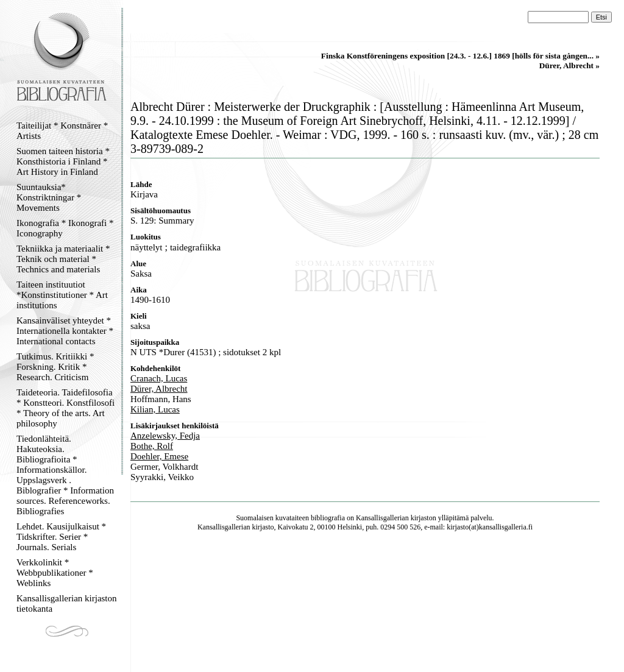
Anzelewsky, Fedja (165, 436)
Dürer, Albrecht (159, 389)
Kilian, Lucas (155, 409)
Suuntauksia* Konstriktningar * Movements (49, 197)
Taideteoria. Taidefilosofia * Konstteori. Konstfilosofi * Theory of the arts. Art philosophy (66, 408)
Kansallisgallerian (382, 518)
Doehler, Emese (159, 456)
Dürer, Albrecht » (569, 65)
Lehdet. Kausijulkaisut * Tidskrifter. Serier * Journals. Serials (61, 537)
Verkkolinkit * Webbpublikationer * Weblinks (55, 573)
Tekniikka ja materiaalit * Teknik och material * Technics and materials (63, 259)
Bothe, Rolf (152, 446)
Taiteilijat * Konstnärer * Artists (62, 131)
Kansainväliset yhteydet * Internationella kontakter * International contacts (65, 331)
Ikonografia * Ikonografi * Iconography (65, 228)
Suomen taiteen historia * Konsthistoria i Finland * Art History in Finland (63, 161)
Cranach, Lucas (159, 378)
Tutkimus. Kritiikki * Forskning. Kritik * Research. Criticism (55, 367)
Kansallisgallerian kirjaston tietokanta (67, 603)
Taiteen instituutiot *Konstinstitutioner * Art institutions (62, 295)
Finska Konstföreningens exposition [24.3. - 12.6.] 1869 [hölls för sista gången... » (460, 56)
